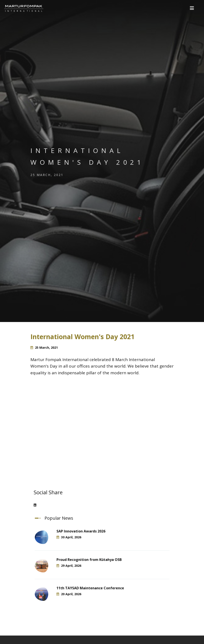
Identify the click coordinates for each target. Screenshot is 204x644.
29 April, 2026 (69, 566)
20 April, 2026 (69, 594)
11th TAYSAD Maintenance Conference (90, 588)
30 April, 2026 (69, 537)
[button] (192, 8)
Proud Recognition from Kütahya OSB (89, 560)
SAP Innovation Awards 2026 (81, 531)
